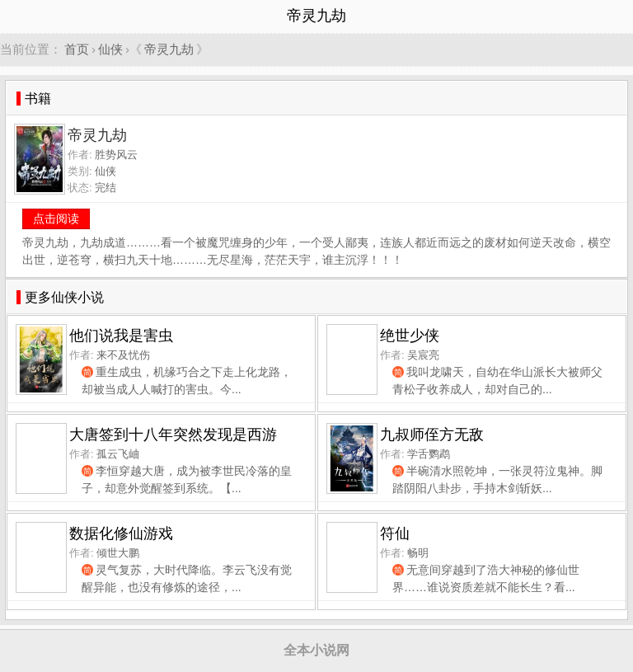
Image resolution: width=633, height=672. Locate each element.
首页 (77, 49)
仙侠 (110, 49)
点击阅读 (56, 219)
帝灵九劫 (169, 49)
